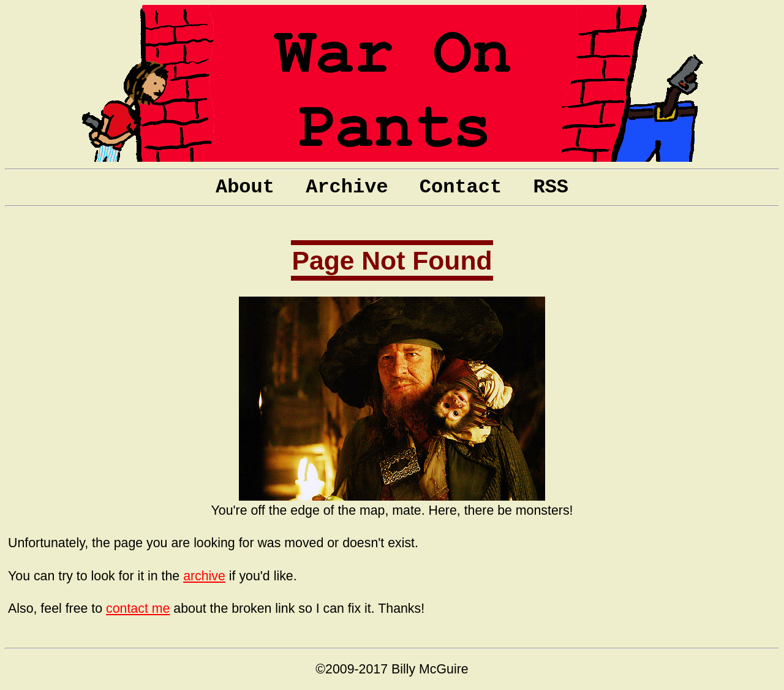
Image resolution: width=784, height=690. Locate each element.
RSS (551, 187)
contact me (138, 608)
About (245, 187)
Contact (461, 187)
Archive (347, 187)
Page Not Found (392, 260)
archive (204, 576)
